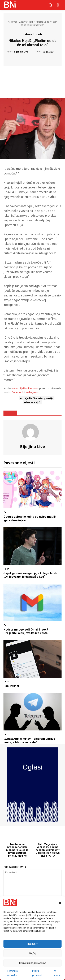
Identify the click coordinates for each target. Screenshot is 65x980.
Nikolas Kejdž (32, 402)
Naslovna (12, 22)
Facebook (18, 392)
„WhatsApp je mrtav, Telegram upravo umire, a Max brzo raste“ (29, 740)
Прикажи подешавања (33, 963)
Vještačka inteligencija (39, 398)
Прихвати (32, 944)
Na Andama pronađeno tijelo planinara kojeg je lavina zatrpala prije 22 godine (17, 850)
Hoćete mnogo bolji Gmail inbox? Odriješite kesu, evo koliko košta (26, 631)
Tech (31, 22)
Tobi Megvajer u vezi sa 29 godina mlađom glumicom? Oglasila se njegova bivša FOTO (48, 850)
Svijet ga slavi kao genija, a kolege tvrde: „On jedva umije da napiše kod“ (31, 575)
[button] (60, 903)
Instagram (32, 392)
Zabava (23, 22)
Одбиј (33, 953)
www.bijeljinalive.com (25, 388)
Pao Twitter (11, 686)
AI (21, 398)
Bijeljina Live (21, 52)
